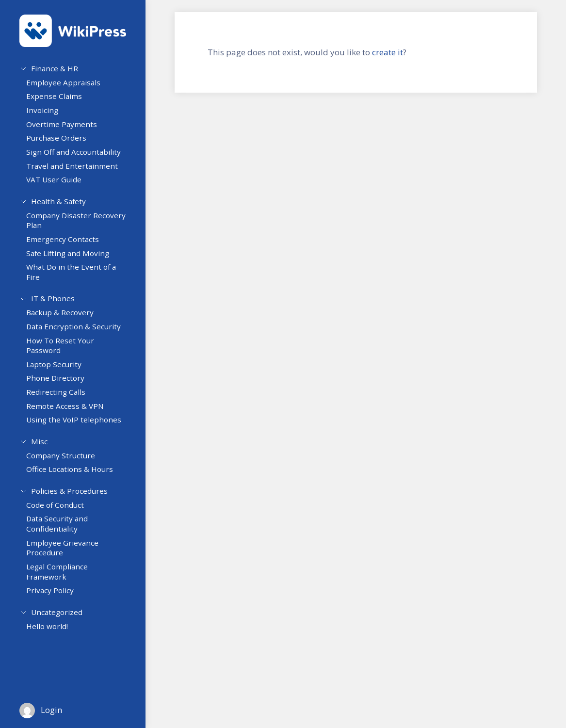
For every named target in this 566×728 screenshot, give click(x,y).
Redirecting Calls (61, 400)
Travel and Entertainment (77, 169)
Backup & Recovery (65, 320)
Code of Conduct (60, 516)
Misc (39, 447)
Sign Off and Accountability (78, 156)
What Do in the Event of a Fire (76, 278)
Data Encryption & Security (78, 334)
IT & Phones (53, 302)
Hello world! (52, 639)
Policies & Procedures (69, 499)
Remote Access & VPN (70, 413)
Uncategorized (57, 621)
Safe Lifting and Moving (73, 259)
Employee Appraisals (68, 86)
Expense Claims (59, 100)
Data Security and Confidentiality (62, 535)
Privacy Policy (55, 602)
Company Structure (65, 465)
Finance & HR (55, 68)
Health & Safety (58, 203)
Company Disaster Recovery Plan (64, 226)
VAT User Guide (59, 183)
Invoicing (47, 114)
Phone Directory (60, 386)
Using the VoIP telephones (79, 427)
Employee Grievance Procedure (67, 559)
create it (388, 52)
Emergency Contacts (67, 245)
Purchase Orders (61, 142)
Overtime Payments (66, 128)
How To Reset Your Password (65, 353)
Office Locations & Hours (74, 479)
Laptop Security (59, 372)
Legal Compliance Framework (62, 583)
